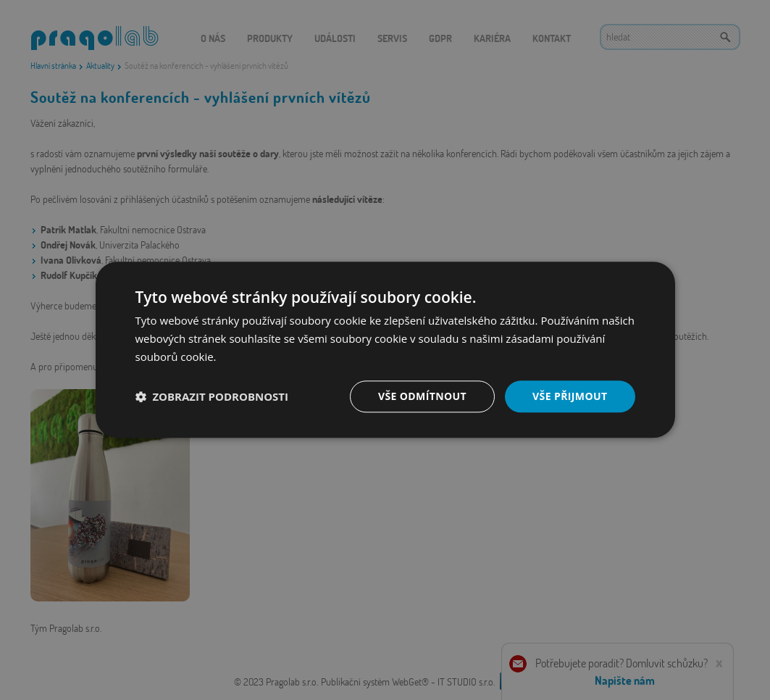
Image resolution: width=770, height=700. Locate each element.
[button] (212, 396)
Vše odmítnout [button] (422, 396)
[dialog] (385, 350)
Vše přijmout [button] (570, 396)
